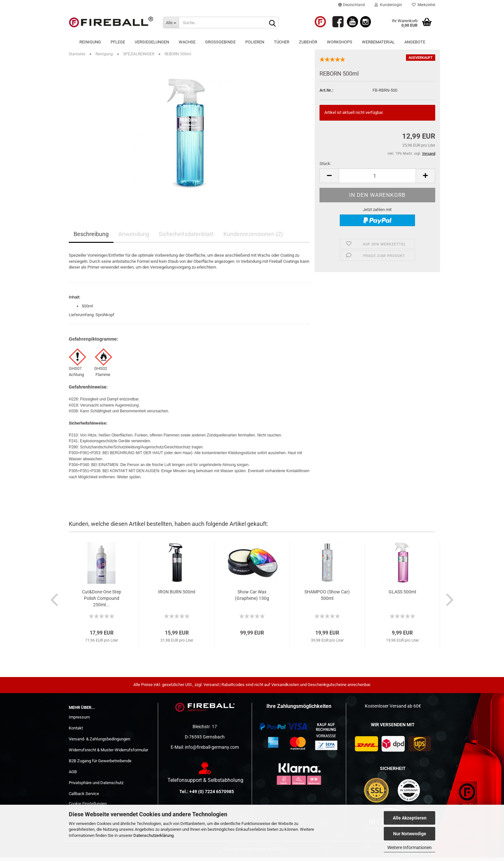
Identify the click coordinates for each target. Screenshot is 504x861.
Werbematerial (378, 42)
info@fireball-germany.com (212, 751)
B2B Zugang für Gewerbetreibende (100, 764)
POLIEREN (255, 42)
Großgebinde (220, 42)
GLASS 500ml (402, 595)
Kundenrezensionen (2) (253, 238)
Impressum (79, 721)
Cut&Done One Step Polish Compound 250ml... (102, 602)
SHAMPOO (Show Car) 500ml (327, 599)
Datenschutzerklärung (153, 835)
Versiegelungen (152, 42)
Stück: (325, 167)
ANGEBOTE (415, 42)
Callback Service (84, 797)
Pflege (118, 42)
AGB (73, 775)
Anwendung (134, 238)
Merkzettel (423, 5)
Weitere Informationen (410, 847)
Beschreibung (91, 238)
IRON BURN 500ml (177, 595)
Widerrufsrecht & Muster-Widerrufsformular (108, 753)
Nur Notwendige (410, 834)
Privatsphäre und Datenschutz (96, 786)
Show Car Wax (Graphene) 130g (252, 599)
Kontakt (76, 732)
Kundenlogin (388, 5)
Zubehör (308, 42)
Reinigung (90, 42)
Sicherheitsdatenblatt (186, 238)
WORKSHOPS (340, 42)
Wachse (187, 42)
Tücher (282, 42)
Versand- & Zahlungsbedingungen (99, 742)
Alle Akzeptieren (410, 818)
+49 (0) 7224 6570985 (212, 795)
